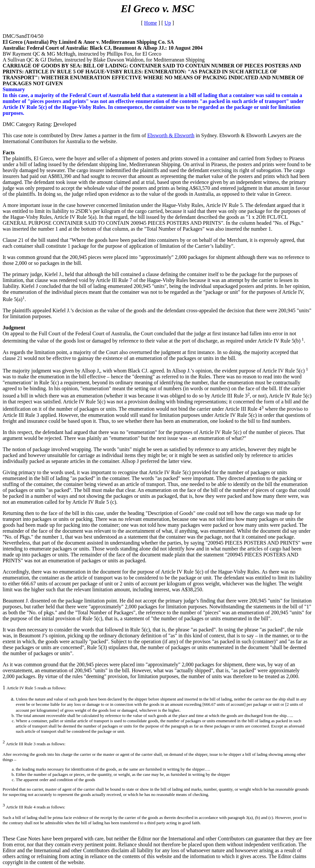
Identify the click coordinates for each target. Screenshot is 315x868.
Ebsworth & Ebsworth (171, 135)
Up (168, 23)
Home (150, 23)
